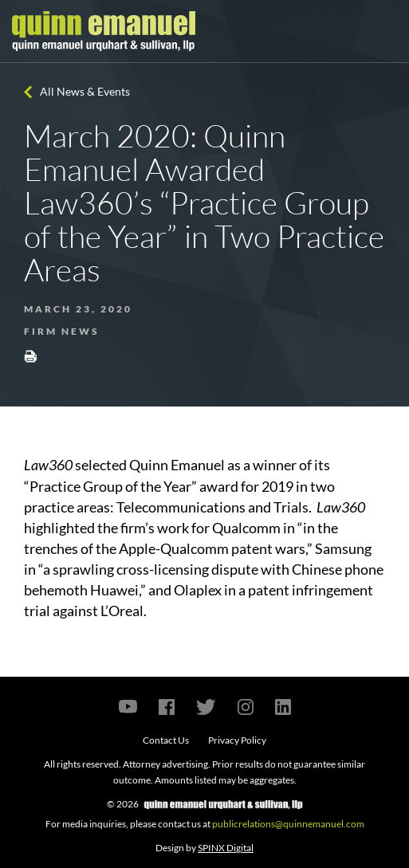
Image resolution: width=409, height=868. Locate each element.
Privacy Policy (237, 740)
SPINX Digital (226, 848)
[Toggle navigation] (383, 31)
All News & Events (85, 91)
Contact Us (166, 740)
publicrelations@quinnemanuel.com (288, 824)
